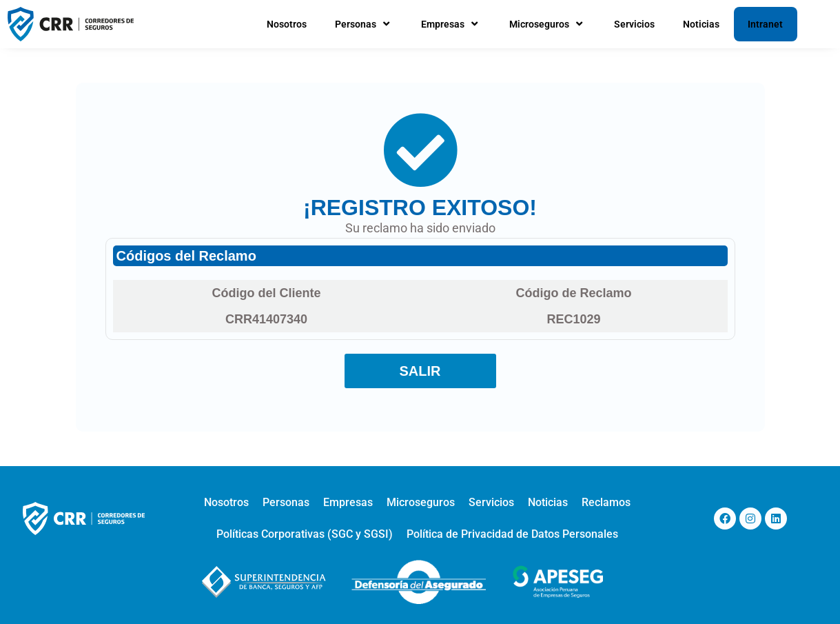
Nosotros (287, 24)
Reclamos (606, 502)
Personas (364, 24)
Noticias (701, 24)
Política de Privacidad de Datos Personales (512, 534)
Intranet (765, 24)
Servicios (634, 24)
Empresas (451, 24)
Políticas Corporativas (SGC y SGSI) (305, 534)
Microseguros (547, 24)
